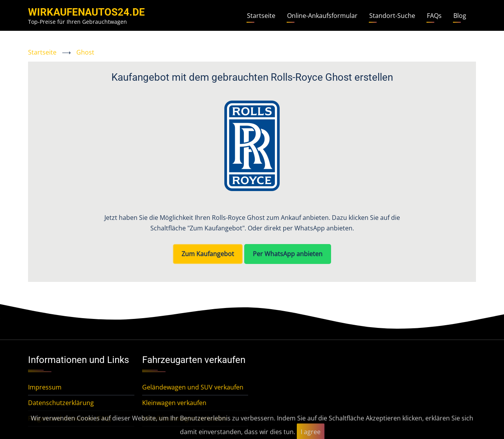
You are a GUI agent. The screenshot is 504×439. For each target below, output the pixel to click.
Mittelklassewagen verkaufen (184, 418)
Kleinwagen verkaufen (174, 403)
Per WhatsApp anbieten (288, 254)
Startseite (261, 16)
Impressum (45, 387)
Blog (460, 16)
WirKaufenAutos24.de (86, 12)
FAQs (434, 16)
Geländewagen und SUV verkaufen (193, 387)
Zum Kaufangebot (208, 254)
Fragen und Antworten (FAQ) (70, 418)
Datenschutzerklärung (61, 403)
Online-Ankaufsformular (322, 16)
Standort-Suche (392, 16)
